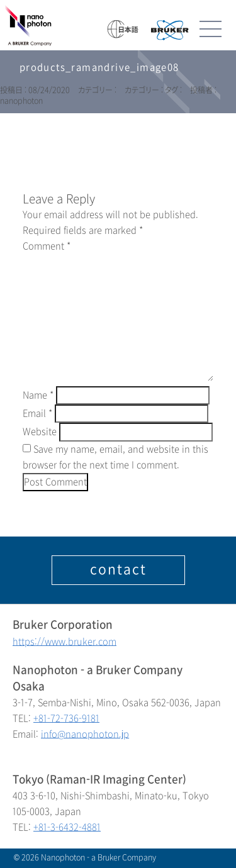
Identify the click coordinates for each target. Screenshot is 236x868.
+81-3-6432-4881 (67, 827)
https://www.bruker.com (65, 642)
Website (40, 432)
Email (37, 414)
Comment (47, 246)
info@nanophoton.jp (85, 734)
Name (38, 395)
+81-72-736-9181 (66, 719)
